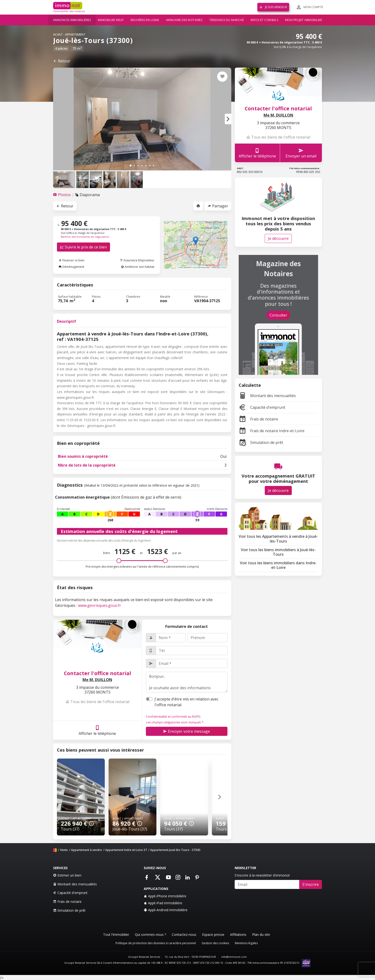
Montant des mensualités (267, 396)
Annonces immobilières (72, 20)
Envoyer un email (301, 153)
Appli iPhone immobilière (165, 896)
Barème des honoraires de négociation (85, 237)
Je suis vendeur (273, 7)
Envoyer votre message (187, 731)
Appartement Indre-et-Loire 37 (126, 850)
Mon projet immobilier (304, 20)
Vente (64, 850)
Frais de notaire (258, 419)
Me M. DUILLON (97, 680)
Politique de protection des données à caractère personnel (156, 943)
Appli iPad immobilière (163, 903)
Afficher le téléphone (97, 730)
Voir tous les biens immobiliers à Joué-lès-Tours (278, 552)
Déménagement (72, 267)
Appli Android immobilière (166, 910)
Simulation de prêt (261, 442)
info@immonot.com (234, 957)
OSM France (221, 267)
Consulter (278, 315)
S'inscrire (311, 884)
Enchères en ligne (145, 20)
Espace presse (213, 934)
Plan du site (261, 934)
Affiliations (238, 934)
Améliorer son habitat (138, 267)
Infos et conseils (265, 20)
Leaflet (180, 267)
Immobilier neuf (111, 20)
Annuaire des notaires (184, 20)
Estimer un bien (67, 875)
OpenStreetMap (199, 267)
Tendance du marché (226, 20)
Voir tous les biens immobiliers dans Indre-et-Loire (278, 565)
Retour (62, 61)
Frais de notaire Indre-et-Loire (272, 431)
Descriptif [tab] (66, 321)
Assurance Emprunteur (137, 260)
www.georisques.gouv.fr (99, 605)
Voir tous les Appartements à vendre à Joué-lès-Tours (278, 539)
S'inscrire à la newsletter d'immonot (262, 875)
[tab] (62, 195)
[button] (228, 119)
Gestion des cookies (215, 943)
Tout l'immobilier (116, 934)
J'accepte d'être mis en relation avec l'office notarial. (186, 702)
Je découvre (278, 238)
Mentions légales (246, 943)
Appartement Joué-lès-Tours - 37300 (175, 850)
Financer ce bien (72, 260)
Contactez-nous (184, 934)
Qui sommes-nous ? (150, 934)
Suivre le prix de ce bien (83, 247)
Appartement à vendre (86, 850)
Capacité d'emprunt (262, 407)
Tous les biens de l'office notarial (97, 702)
